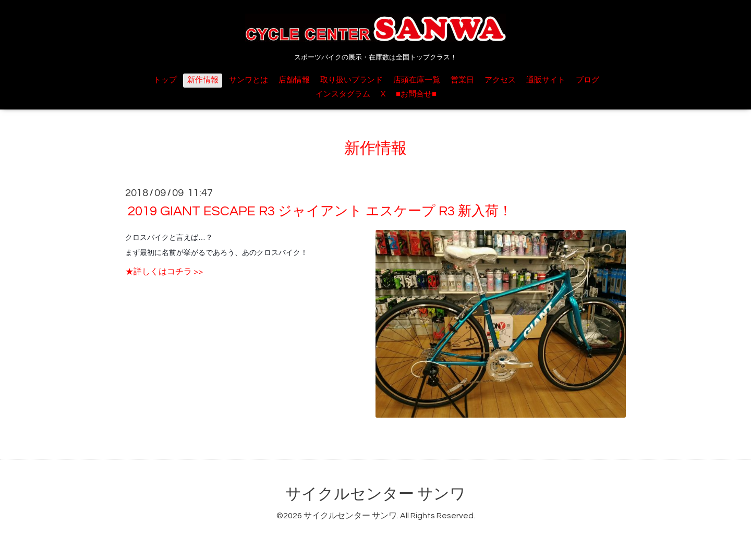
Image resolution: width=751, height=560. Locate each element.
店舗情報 (294, 80)
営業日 (462, 80)
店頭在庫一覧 (417, 80)
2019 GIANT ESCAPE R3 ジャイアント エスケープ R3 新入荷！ (320, 211)
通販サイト (546, 80)
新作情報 (203, 80)
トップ (165, 80)
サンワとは (249, 80)
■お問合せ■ (416, 94)
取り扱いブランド (352, 80)
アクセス (500, 80)
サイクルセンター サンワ (375, 494)
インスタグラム (343, 94)
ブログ (588, 80)
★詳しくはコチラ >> (164, 272)
